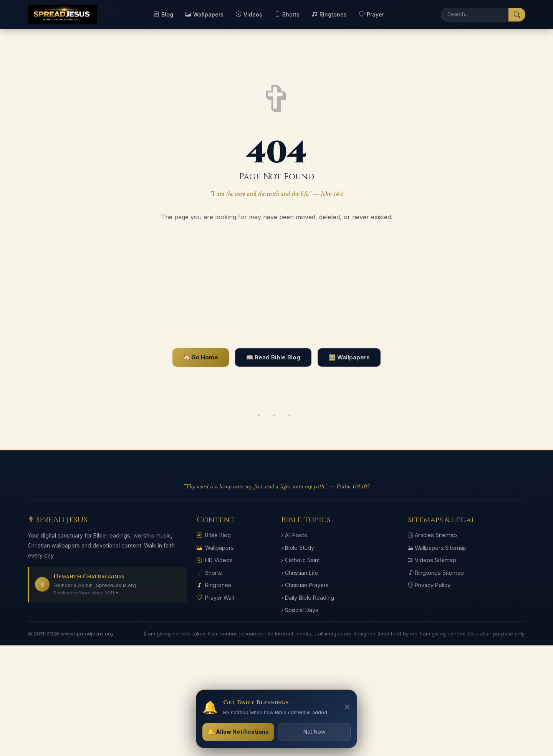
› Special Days (300, 610)
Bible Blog (214, 535)
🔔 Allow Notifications (238, 732)
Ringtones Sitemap (436, 573)
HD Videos (215, 560)
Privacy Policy (429, 585)
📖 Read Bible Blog (273, 357)
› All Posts (294, 535)
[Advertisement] (276, 285)
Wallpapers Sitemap (437, 548)
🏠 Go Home (201, 357)
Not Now (314, 732)
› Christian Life (300, 573)
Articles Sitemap (432, 535)
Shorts (287, 15)
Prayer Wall (215, 598)
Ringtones (329, 15)
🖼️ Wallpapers (349, 357)
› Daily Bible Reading (308, 598)
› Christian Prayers (305, 585)
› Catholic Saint (301, 560)
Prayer (372, 15)
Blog (163, 15)
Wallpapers (204, 15)
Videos (249, 15)
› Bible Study (298, 548)
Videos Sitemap (432, 560)
